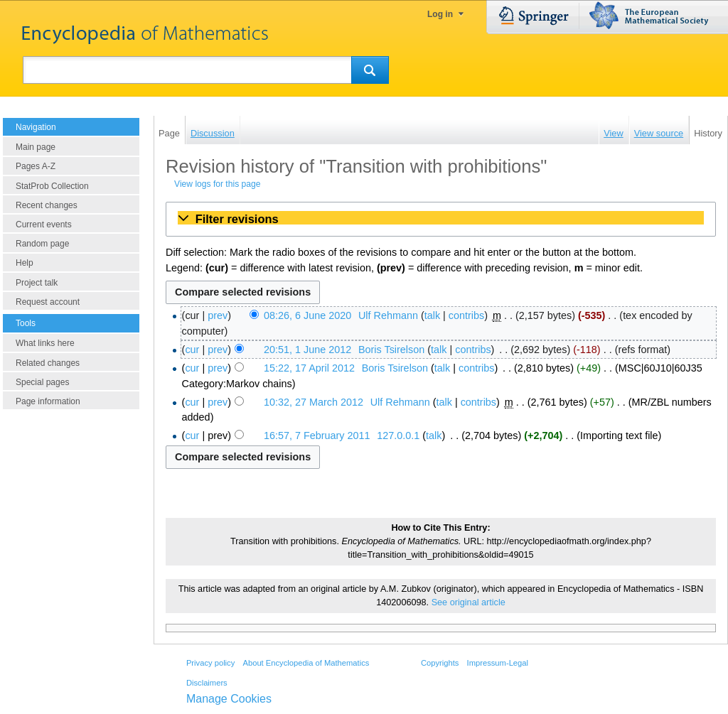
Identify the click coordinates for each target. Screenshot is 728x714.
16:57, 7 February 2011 (317, 436)
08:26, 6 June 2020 (307, 315)
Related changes (48, 363)
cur (192, 350)
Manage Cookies (229, 699)
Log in (440, 14)
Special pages (42, 382)
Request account (48, 302)
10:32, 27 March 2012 (314, 402)
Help (25, 263)
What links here (45, 343)
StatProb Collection (52, 186)
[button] (441, 219)
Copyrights (440, 663)
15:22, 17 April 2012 (309, 368)
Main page (36, 147)
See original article (469, 602)
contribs (466, 315)
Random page (42, 244)
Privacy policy (210, 663)
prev (218, 315)
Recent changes (47, 205)
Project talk (37, 283)
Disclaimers (207, 683)
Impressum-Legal (498, 663)
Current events (44, 225)
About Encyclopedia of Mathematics (306, 663)
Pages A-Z (36, 166)
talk (432, 315)
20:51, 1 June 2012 (307, 350)
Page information (48, 401)
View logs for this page (217, 184)
